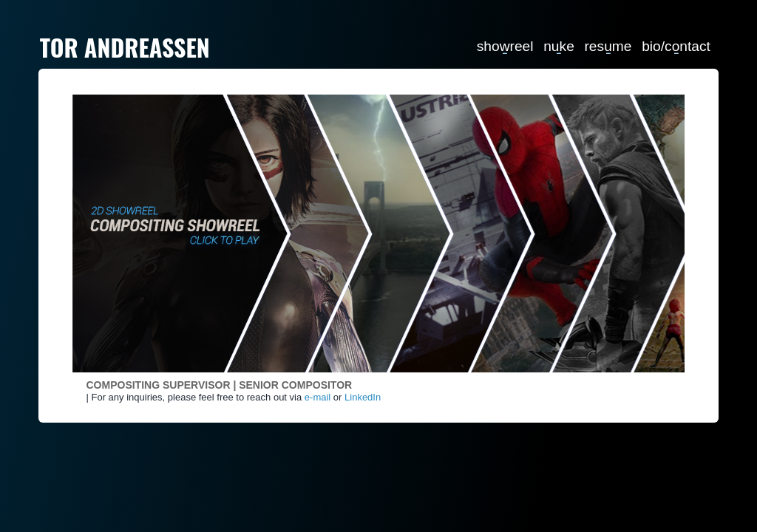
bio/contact (676, 45)
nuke (559, 45)
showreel (505, 45)
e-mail (318, 397)
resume (608, 45)
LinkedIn (363, 397)
